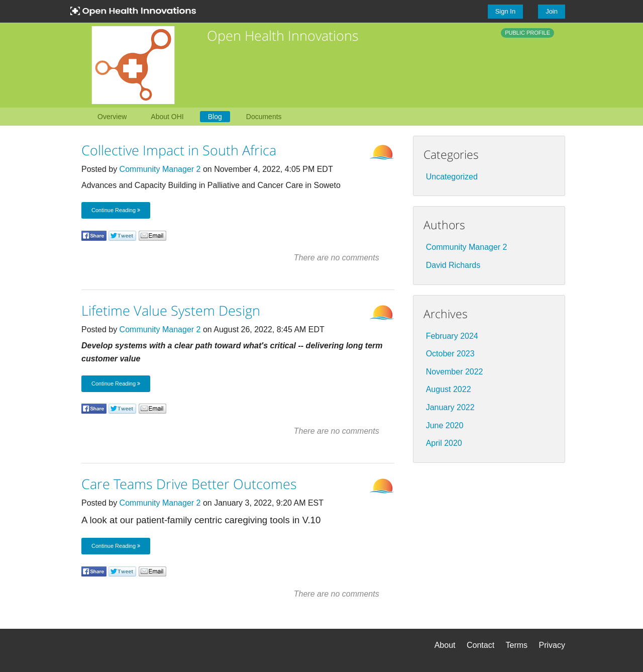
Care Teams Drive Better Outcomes (189, 484)
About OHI (167, 117)
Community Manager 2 (160, 169)
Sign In (505, 11)
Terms (517, 645)
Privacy (552, 645)
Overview (112, 117)
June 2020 (445, 425)
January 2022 (450, 407)
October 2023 (450, 354)
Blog (215, 117)
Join (552, 11)
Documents (264, 117)
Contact (480, 645)
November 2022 (455, 372)
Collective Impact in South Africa (179, 150)
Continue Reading (116, 210)
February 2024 (452, 336)
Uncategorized (452, 177)
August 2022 (449, 389)
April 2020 (444, 443)
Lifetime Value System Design (171, 310)
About (445, 645)
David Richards (453, 265)
